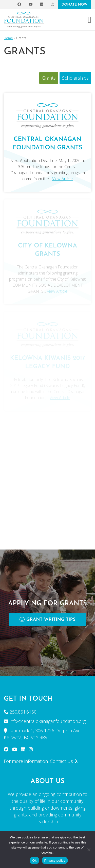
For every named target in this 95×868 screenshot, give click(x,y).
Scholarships (75, 78)
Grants (49, 78)
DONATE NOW (74, 5)
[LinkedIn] (42, 5)
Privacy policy (55, 861)
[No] (89, 850)
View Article (62, 179)
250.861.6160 (23, 712)
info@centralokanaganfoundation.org (48, 721)
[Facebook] (19, 5)
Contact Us (63, 761)
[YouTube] (31, 5)
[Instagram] (52, 5)
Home (8, 38)
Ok (34, 861)
